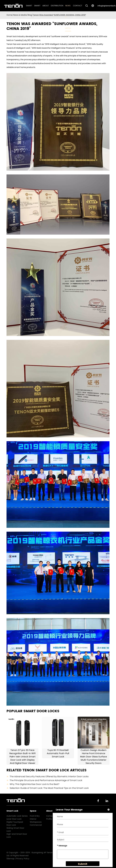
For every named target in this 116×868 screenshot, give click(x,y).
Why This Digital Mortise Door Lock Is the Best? (33, 784)
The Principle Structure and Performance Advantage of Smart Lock (44, 780)
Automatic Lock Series (17, 816)
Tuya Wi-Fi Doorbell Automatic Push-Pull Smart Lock (58, 753)
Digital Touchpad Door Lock (15, 823)
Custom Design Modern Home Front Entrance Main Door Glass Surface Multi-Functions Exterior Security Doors (93, 757)
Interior (33, 819)
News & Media (20, 15)
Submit (82, 865)
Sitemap (11, 859)
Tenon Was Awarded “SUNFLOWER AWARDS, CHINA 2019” (59, 15)
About (46, 6)
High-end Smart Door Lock (17, 835)
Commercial (36, 825)
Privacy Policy (23, 859)
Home (9, 15)
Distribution (57, 6)
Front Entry (35, 816)
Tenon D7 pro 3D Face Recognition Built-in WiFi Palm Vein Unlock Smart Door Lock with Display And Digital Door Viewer (23, 757)
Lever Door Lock (14, 819)
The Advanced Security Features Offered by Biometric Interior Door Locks (47, 777)
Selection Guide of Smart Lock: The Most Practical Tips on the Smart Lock (48, 788)
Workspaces (36, 822)
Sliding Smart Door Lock (15, 829)
